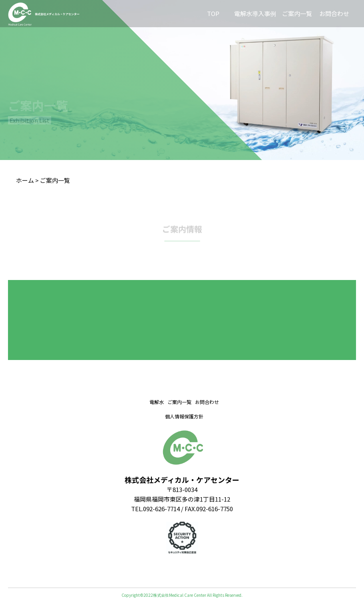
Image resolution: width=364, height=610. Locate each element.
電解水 (157, 402)
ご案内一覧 (297, 13)
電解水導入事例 (255, 13)
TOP (213, 13)
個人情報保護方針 (184, 416)
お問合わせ (334, 13)
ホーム (25, 180)
